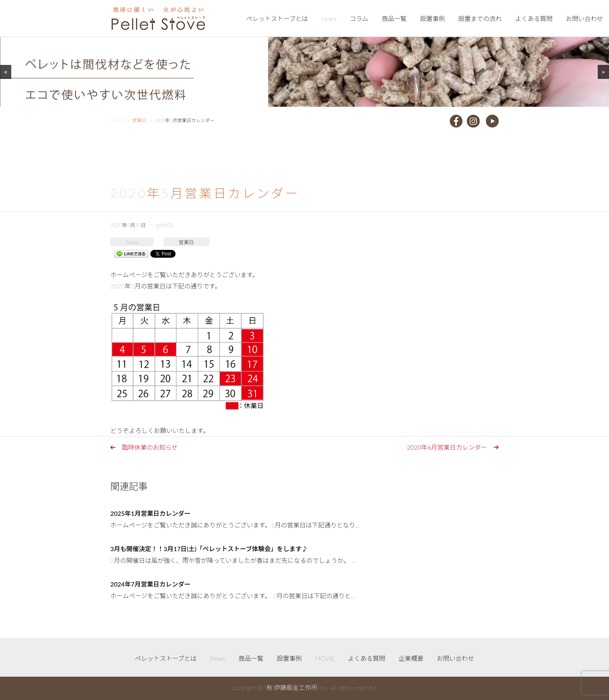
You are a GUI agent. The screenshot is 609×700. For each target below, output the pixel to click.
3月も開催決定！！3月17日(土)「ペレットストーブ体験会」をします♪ (209, 549)
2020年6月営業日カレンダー (447, 447)
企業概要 (411, 658)
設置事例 (432, 18)
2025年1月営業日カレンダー (150, 513)
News (329, 18)
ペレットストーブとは (277, 18)
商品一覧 (394, 18)
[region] (304, 53)
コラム (359, 18)
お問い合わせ (585, 18)
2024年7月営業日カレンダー (150, 584)
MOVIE (325, 658)
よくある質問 (534, 18)
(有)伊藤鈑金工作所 (291, 687)
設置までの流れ (480, 18)
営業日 (186, 242)
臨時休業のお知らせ (150, 447)
